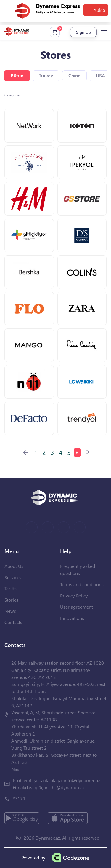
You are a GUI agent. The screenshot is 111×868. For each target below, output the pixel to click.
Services (13, 577)
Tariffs (11, 588)
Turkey (46, 75)
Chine (74, 75)
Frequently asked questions (78, 570)
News (10, 611)
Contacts (13, 622)
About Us (14, 566)
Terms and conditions (82, 584)
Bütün (17, 75)
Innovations (72, 618)
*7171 (19, 799)
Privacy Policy (74, 596)
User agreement (77, 607)
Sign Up (83, 32)
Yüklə (99, 10)
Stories (11, 600)
